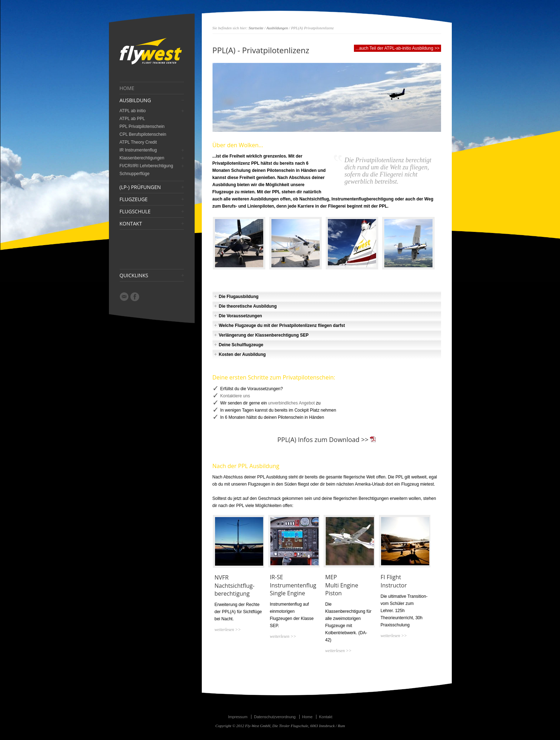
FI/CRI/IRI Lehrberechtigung (146, 166)
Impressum (237, 717)
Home (307, 717)
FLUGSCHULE (135, 212)
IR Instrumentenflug (138, 150)
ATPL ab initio (133, 111)
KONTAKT (131, 224)
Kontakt (326, 717)
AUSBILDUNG (135, 100)
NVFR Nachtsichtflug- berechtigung (235, 585)
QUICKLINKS (134, 275)
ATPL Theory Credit (138, 142)
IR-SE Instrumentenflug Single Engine (293, 585)
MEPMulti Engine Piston (342, 585)
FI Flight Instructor (394, 581)
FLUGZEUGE (134, 199)
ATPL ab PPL (132, 119)
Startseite (256, 28)
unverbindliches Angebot (292, 403)
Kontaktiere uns (235, 396)
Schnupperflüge (135, 174)
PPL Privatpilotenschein (142, 126)
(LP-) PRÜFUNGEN (140, 187)
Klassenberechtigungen (142, 158)
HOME (127, 88)
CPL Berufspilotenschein (143, 134)
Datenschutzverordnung (275, 717)
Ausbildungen (277, 28)
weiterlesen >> (228, 630)
